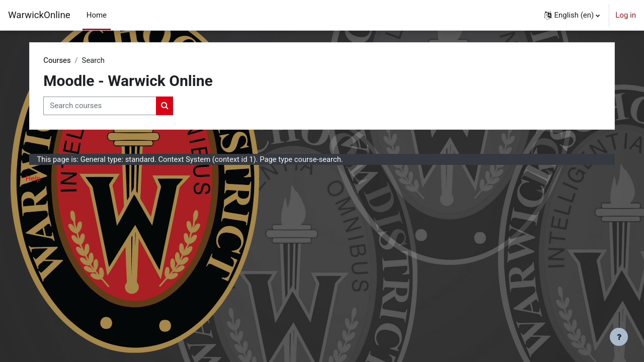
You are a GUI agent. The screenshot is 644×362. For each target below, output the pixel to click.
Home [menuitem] (97, 15)
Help (44, 179)
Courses (67, 60)
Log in (626, 15)
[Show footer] (619, 337)
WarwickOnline (39, 15)
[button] (572, 15)
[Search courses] (110, 106)
